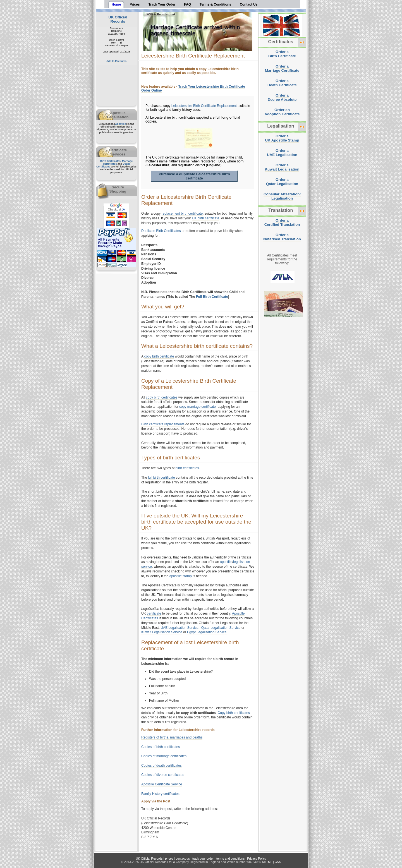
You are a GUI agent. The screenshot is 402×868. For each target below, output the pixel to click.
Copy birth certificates (234, 713)
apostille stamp (181, 576)
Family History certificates (160, 794)
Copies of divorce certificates (163, 775)
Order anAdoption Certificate (282, 112)
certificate (154, 613)
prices (169, 859)
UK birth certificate (205, 218)
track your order (203, 859)
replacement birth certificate (182, 214)
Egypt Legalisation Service (207, 632)
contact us (183, 859)
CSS (278, 862)
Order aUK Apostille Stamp (282, 138)
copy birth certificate (159, 356)
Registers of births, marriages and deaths (172, 737)
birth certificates (187, 468)
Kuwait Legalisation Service (162, 632)
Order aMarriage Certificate (282, 68)
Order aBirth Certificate (282, 54)
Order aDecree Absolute (282, 97)
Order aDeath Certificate (282, 83)
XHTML (267, 862)
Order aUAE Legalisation (282, 153)
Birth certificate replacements (163, 424)
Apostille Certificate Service (162, 784)
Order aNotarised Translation (282, 237)
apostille (226, 562)
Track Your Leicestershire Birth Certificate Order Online (193, 88)
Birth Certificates (111, 161)
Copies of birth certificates (161, 747)
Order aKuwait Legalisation (282, 167)
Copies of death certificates (161, 766)
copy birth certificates (162, 397)
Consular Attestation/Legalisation (282, 196)
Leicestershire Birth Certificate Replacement (204, 106)
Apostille (120, 124)
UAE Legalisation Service (179, 628)
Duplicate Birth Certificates (161, 231)
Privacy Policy (257, 859)
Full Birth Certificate (212, 297)
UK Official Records (118, 19)
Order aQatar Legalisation (282, 182)
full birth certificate (161, 478)
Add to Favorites (116, 61)
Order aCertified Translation (282, 222)
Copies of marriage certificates (164, 756)
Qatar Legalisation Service (221, 628)
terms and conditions (231, 859)
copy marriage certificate (198, 407)
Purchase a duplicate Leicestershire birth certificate (194, 176)
